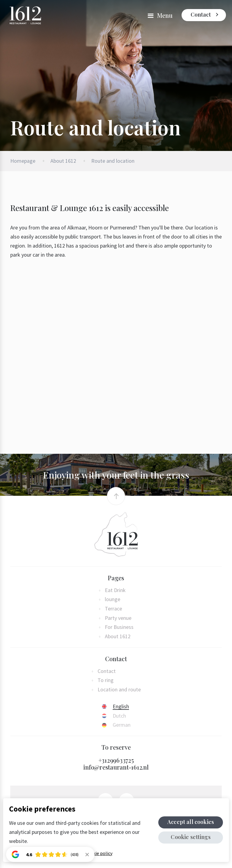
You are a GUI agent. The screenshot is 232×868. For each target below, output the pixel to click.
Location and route (119, 690)
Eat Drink (115, 590)
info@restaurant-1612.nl (116, 767)
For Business (119, 627)
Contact (201, 14)
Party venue (118, 618)
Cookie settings (191, 837)
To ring (106, 680)
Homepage (23, 161)
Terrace (113, 609)
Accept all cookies (191, 822)
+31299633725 (116, 760)
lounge (113, 599)
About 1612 (63, 161)
